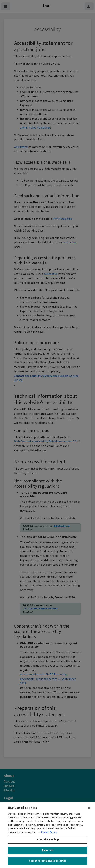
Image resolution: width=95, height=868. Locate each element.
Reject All (47, 855)
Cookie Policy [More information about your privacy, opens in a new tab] (49, 837)
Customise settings (47, 844)
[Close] (89, 813)
